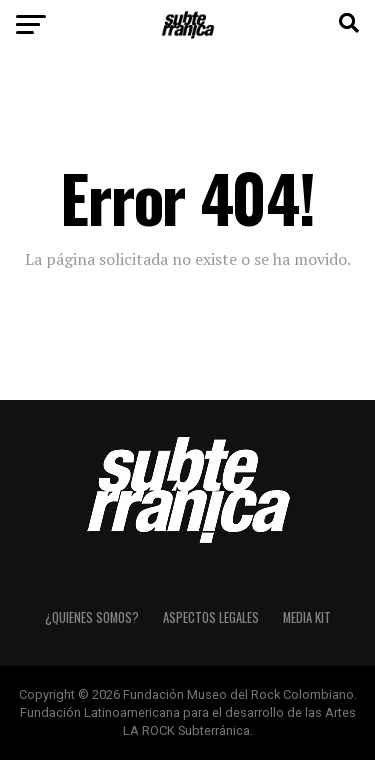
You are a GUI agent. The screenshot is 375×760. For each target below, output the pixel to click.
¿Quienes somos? (92, 617)
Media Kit (307, 617)
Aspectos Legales (211, 617)
